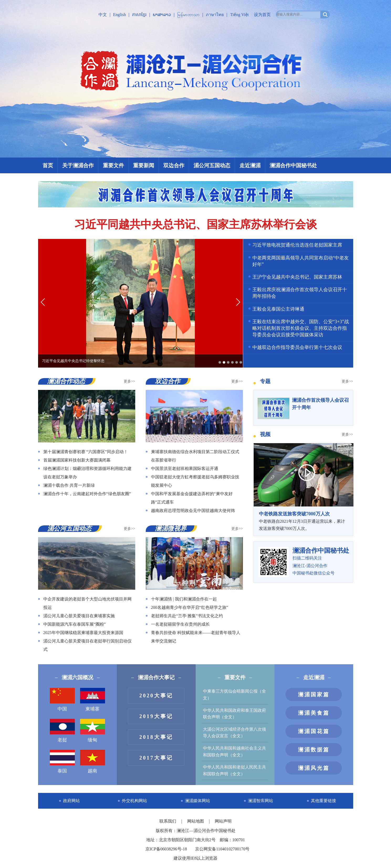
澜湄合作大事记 (156, 677)
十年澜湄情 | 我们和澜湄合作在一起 (184, 599)
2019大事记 (156, 716)
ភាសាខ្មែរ (139, 15)
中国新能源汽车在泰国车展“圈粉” (75, 624)
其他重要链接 (324, 801)
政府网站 (71, 801)
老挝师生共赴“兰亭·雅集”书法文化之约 (187, 616)
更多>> (129, 381)
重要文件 (113, 165)
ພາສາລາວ (162, 15)
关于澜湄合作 (78, 165)
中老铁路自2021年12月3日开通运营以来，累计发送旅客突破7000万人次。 (303, 520)
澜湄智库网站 (260, 801)
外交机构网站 (134, 801)
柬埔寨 (93, 700)
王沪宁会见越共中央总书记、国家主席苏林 (297, 277)
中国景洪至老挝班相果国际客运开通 (185, 469)
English (120, 15)
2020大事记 (156, 696)
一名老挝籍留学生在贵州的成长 (180, 624)
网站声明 (223, 821)
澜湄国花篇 (314, 731)
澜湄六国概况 (77, 677)
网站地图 (196, 821)
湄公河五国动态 (212, 165)
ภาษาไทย (215, 15)
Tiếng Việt (239, 15)
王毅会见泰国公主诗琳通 (278, 309)
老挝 (62, 731)
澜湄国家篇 (314, 694)
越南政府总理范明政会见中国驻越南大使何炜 (193, 511)
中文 (103, 15)
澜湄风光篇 (314, 768)
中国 (62, 700)
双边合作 (174, 165)
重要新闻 (144, 165)
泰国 (62, 762)
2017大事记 (156, 758)
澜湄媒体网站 (197, 801)
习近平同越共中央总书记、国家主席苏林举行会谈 (196, 224)
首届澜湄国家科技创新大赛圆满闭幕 (77, 460)
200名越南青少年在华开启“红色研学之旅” (190, 607)
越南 (93, 762)
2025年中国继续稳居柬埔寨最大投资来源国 (83, 633)
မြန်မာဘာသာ (188, 15)
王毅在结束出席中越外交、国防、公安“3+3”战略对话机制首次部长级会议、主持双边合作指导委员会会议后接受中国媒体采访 (301, 328)
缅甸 (93, 731)
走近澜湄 (250, 165)
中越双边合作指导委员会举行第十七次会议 (297, 347)
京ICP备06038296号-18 (166, 849)
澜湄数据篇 (314, 750)
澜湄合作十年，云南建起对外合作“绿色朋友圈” (87, 494)
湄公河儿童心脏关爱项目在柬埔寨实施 (79, 616)
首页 (48, 165)
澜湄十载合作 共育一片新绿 (69, 485)
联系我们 (168, 821)
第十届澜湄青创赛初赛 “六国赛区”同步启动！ (86, 452)
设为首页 (262, 15)
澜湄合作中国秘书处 (293, 165)
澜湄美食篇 (314, 713)
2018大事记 (156, 737)
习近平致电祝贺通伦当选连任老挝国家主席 (297, 245)
